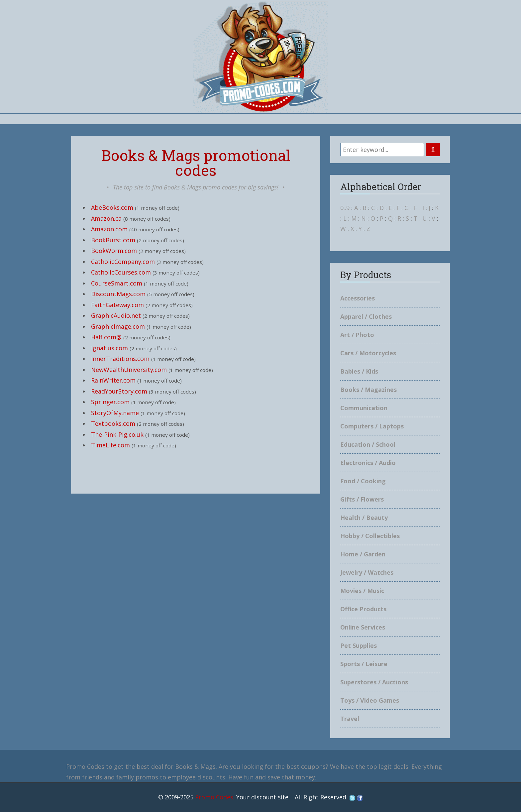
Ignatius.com (109, 348)
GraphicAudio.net (116, 315)
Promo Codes (214, 797)
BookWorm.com (114, 251)
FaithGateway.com (117, 305)
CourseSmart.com (117, 283)
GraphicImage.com (118, 326)
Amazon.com (109, 229)
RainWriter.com (113, 380)
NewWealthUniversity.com (129, 370)
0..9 (345, 208)
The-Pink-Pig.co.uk (117, 434)
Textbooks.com (113, 423)
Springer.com (110, 402)
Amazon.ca (106, 218)
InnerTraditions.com (120, 359)
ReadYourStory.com (119, 391)
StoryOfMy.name (115, 413)
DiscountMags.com (118, 294)
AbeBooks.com (112, 207)
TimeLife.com (110, 445)
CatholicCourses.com (121, 272)
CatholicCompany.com (123, 262)
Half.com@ (106, 337)
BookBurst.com (113, 240)
